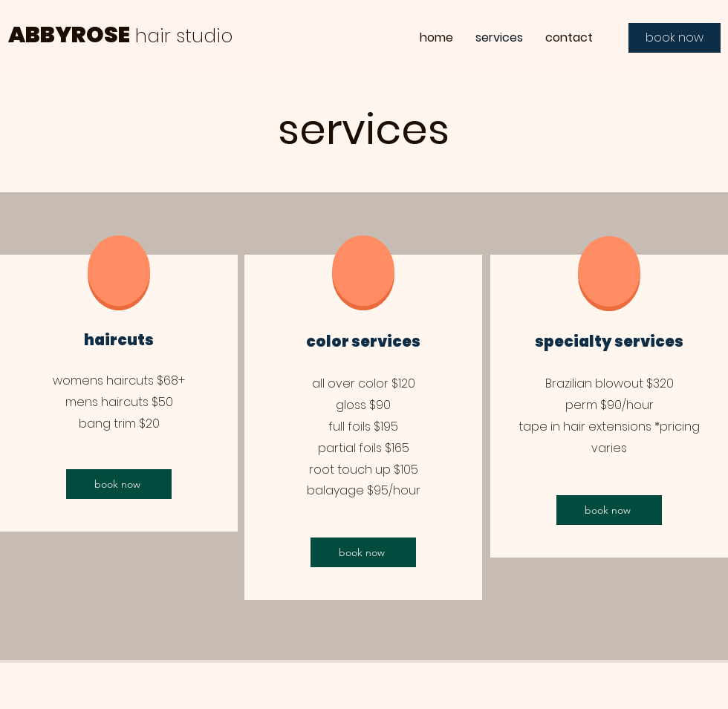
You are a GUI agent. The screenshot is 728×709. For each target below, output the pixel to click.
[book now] (675, 38)
